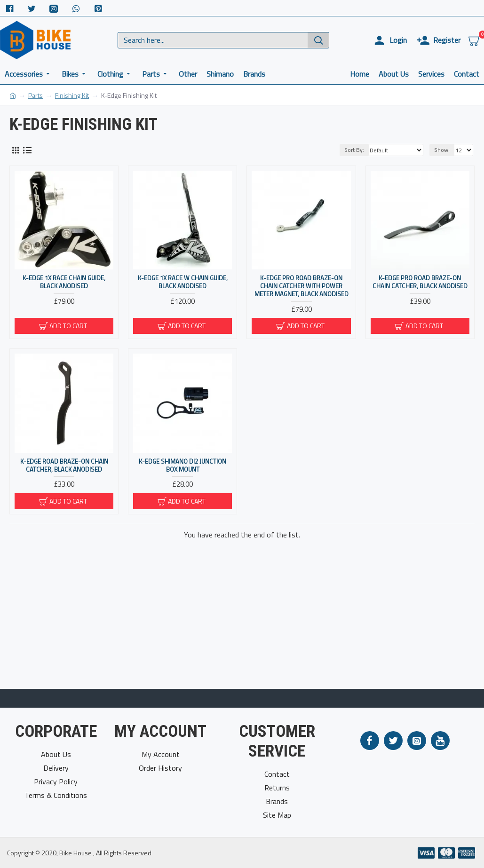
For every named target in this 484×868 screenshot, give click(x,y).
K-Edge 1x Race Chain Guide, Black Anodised (64, 282)
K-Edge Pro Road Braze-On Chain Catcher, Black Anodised (420, 282)
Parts (36, 95)
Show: (442, 150)
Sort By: (354, 150)
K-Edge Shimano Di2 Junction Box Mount (182, 466)
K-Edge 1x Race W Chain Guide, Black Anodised (183, 282)
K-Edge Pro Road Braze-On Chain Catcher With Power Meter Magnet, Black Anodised (302, 286)
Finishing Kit (72, 95)
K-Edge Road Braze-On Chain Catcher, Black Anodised (64, 466)
